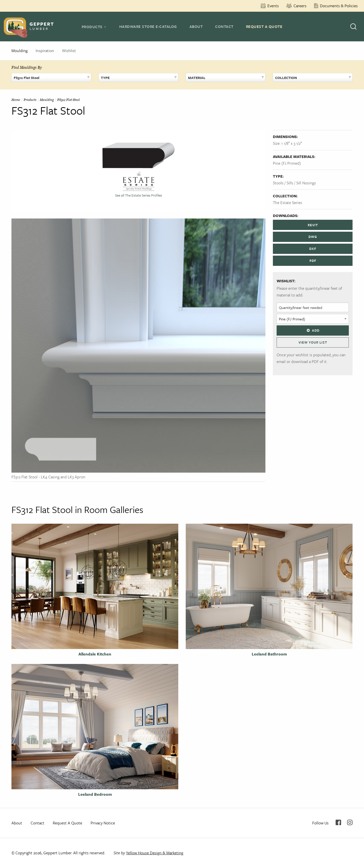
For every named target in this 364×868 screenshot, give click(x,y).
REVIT (313, 225)
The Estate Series (288, 203)
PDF (313, 261)
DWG (313, 237)
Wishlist (69, 51)
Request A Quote (264, 26)
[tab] (94, 27)
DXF (313, 249)
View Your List (313, 342)
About (196, 26)
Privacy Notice (103, 823)
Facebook (338, 822)
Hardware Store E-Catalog (148, 26)
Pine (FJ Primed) (287, 163)
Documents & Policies (339, 6)
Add (313, 330)
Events (273, 6)
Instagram (350, 822)
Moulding (20, 51)
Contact (224, 26)
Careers (300, 6)
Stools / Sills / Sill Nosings (294, 183)
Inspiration (45, 51)
